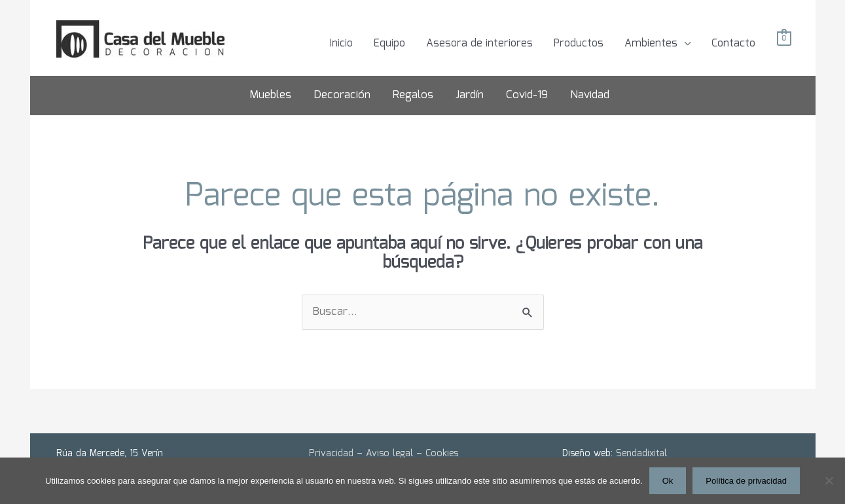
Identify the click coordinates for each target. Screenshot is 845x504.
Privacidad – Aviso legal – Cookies (384, 454)
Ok (668, 481)
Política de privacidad (746, 481)
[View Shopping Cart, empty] (784, 39)
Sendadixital (641, 454)
